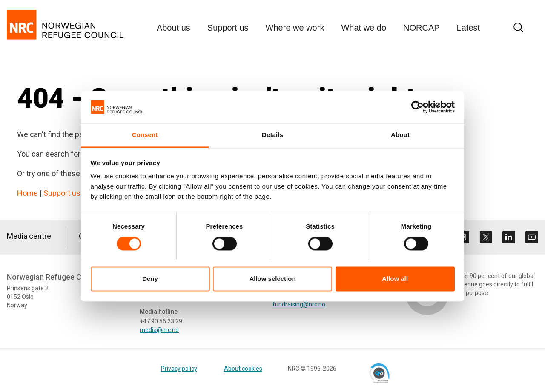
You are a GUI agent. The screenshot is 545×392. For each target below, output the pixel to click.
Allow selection (272, 279)
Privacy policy (179, 369)
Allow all (395, 279)
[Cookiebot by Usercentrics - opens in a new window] (417, 107)
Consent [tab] (145, 135)
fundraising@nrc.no (299, 304)
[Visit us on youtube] (532, 237)
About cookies (243, 369)
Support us (62, 193)
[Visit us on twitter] (486, 237)
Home (27, 193)
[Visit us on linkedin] (509, 237)
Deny (150, 279)
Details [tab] (272, 135)
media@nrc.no (159, 330)
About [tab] (400, 135)
